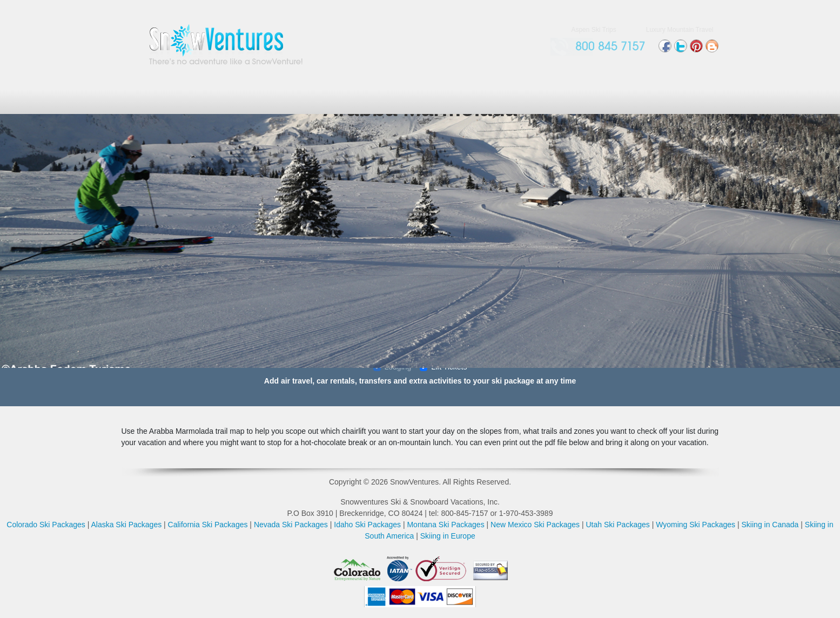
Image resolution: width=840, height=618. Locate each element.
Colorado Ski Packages (46, 525)
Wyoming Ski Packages (695, 525)
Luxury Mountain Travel (680, 30)
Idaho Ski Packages (367, 525)
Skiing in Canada (770, 525)
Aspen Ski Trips (593, 30)
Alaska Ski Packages (126, 525)
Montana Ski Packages (445, 525)
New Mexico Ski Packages (535, 525)
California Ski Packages (208, 525)
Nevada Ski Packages (291, 525)
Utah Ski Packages (617, 525)
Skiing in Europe (448, 536)
